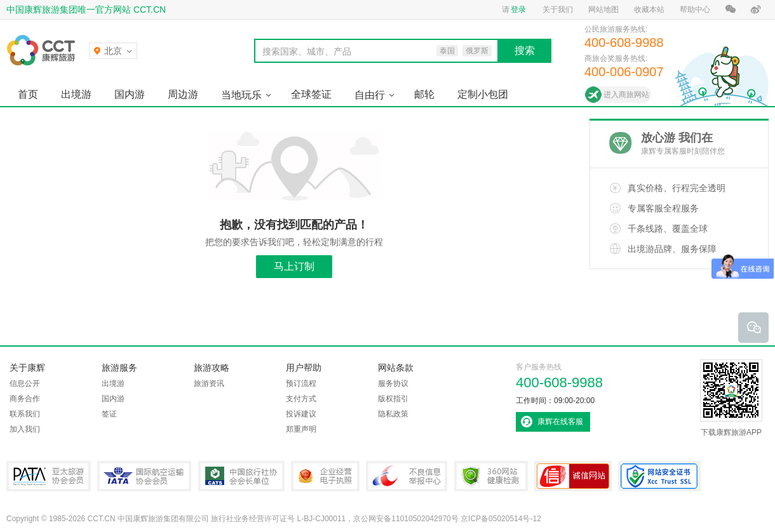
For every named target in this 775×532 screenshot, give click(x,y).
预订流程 (301, 383)
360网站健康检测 (491, 476)
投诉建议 (301, 414)
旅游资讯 (209, 383)
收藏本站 (649, 10)
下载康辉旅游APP (731, 398)
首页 (28, 94)
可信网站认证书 (573, 476)
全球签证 (311, 94)
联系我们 (25, 414)
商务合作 (25, 399)
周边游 (183, 94)
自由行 (370, 95)
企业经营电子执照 (325, 476)
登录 (518, 10)
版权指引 (393, 399)
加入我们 (25, 429)
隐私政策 (393, 414)
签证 (109, 414)
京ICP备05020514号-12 (501, 519)
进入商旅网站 (626, 95)
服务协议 (393, 383)
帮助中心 (695, 10)
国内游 (130, 94)
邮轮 (424, 94)
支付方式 (301, 399)
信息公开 (25, 383)
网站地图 (603, 10)
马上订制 (294, 266)
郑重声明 (301, 429)
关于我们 (558, 10)
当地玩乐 (241, 95)
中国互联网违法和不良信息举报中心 (407, 476)
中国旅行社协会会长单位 (241, 476)
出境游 (76, 94)
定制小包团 (483, 94)
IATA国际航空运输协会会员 (144, 476)
